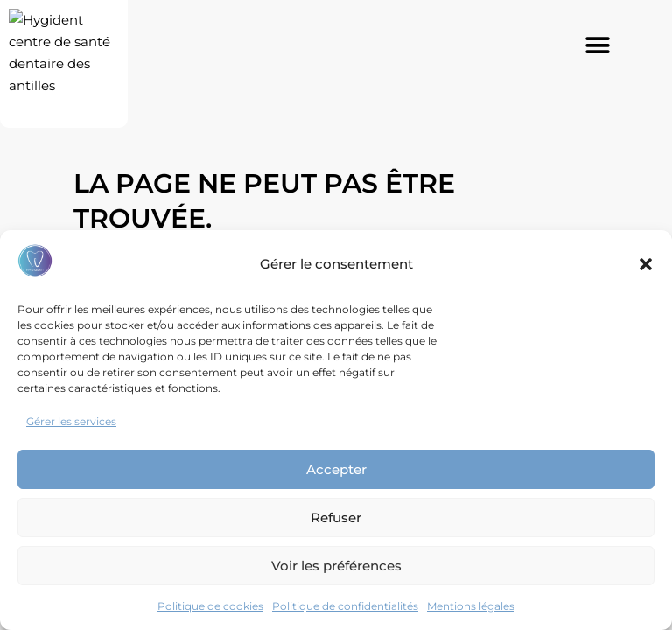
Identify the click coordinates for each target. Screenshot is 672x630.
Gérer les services (71, 421)
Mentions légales (471, 606)
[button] (646, 264)
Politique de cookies (210, 606)
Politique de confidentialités (345, 606)
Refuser (336, 518)
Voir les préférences (336, 566)
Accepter (336, 469)
